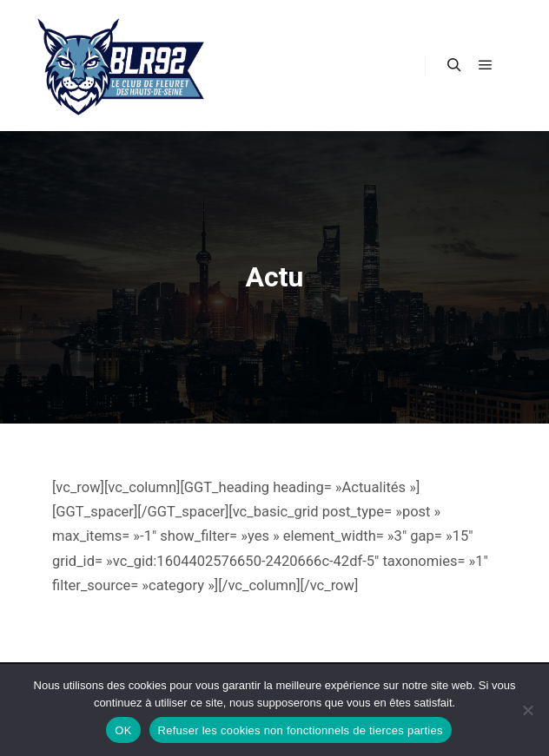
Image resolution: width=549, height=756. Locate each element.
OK (123, 730)
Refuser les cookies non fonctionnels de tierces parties (301, 730)
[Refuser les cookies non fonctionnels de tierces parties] (527, 710)
